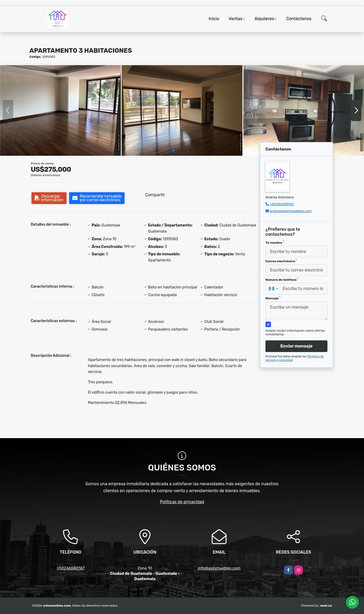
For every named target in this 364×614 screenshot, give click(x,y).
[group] (60, 110)
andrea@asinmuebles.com (291, 211)
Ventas (235, 19)
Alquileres (264, 19)
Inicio (214, 19)
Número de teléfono (282, 279)
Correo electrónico (281, 261)
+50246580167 (282, 204)
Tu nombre (275, 242)
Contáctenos (299, 19)
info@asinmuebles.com (219, 568)
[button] (174, 150)
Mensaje (273, 298)
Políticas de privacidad (182, 502)
